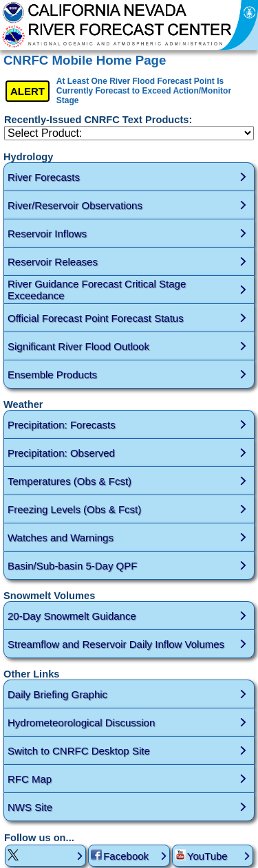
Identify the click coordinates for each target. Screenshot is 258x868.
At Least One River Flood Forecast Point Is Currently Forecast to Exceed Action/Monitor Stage (144, 91)
